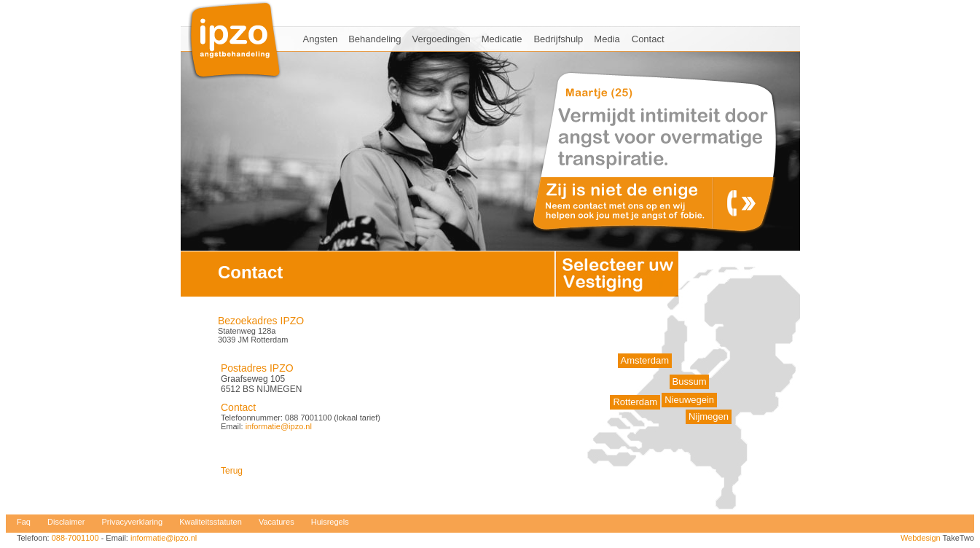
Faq (24, 522)
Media (607, 39)
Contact (648, 39)
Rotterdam (635, 402)
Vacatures (277, 522)
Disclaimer (66, 522)
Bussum (690, 381)
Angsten (321, 39)
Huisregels (330, 522)
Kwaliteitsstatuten (211, 522)
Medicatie (502, 39)
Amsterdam (645, 360)
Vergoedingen (442, 39)
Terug (232, 471)
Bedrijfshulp (558, 39)
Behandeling (375, 39)
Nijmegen (709, 416)
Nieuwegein (689, 400)
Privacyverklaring (132, 522)
